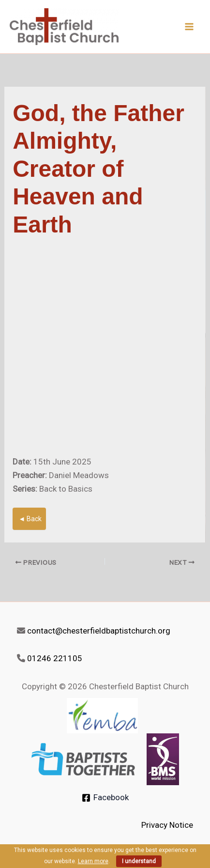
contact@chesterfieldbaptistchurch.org (99, 631)
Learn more (93, 861)
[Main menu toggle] (190, 27)
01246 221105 (55, 658)
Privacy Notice (167, 825)
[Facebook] (105, 798)
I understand (139, 861)
